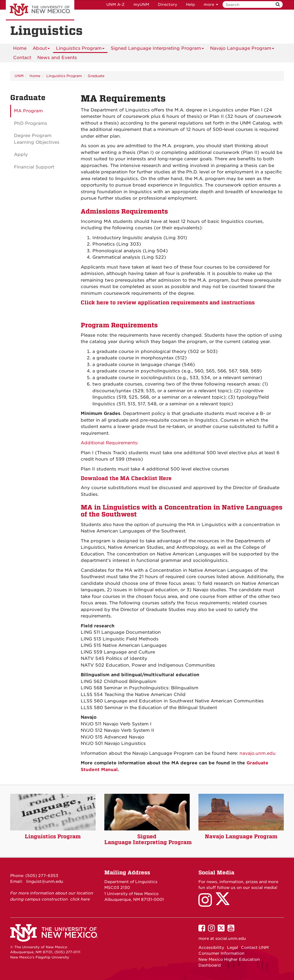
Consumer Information (221, 953)
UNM (19, 76)
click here (80, 899)
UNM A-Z (116, 5)
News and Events (57, 58)
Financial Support (34, 167)
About (41, 49)
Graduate (96, 76)
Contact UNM (255, 947)
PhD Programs (31, 123)
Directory (168, 5)
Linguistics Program (80, 49)
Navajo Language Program (242, 49)
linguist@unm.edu (45, 881)
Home (20, 48)
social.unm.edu (231, 938)
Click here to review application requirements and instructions (168, 302)
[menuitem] (20, 48)
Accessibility (211, 947)
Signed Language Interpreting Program (157, 49)
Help (190, 5)
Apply (21, 155)
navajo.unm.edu (258, 753)
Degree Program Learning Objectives (37, 139)
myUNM (141, 5)
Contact (22, 58)
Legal (233, 947)
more (211, 5)
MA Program (28, 111)
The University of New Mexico (40, 10)
